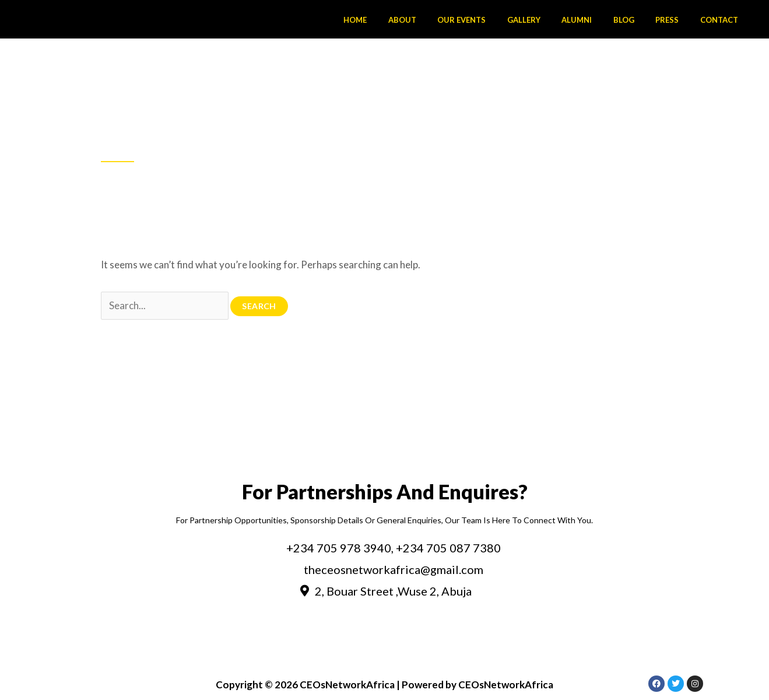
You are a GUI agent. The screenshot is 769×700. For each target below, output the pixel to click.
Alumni (598, 20)
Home (401, 20)
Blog (639, 20)
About (442, 20)
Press (676, 20)
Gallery (551, 20)
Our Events (495, 20)
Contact (722, 20)
